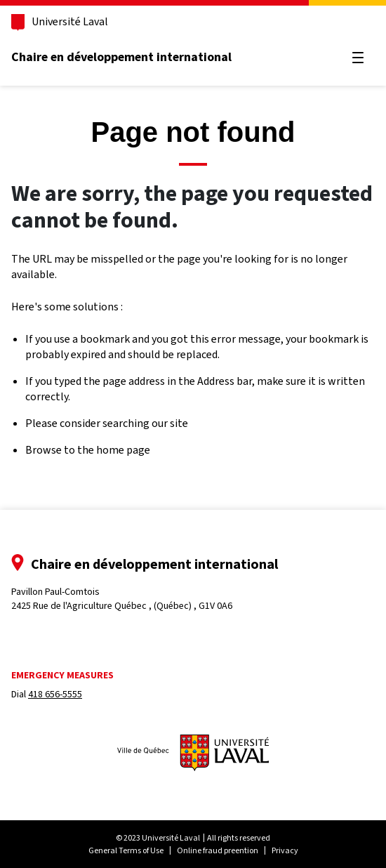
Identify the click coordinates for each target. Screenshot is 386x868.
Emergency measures (62, 675)
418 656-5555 (55, 694)
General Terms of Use (126, 850)
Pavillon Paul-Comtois (122, 598)
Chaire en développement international (121, 57)
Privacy (285, 850)
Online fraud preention (218, 850)
